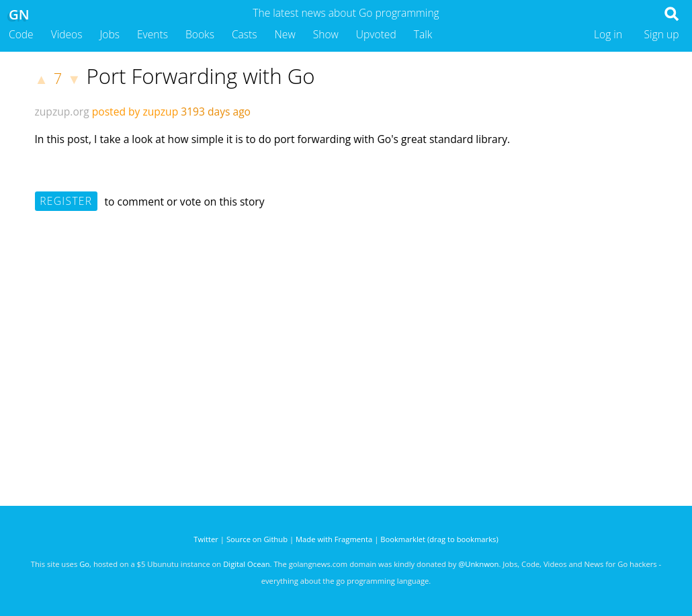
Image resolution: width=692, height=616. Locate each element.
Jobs (110, 34)
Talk (423, 34)
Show (326, 34)
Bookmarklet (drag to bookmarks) (439, 539)
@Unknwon (478, 564)
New (285, 34)
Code (21, 34)
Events (153, 34)
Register (66, 201)
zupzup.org (62, 112)
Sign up (662, 34)
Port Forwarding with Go (200, 76)
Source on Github (257, 539)
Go (84, 564)
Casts (245, 34)
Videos (67, 34)
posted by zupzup (135, 112)
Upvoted (376, 34)
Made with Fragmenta (334, 539)
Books (200, 34)
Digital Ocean (246, 564)
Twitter (206, 539)
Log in (608, 34)
